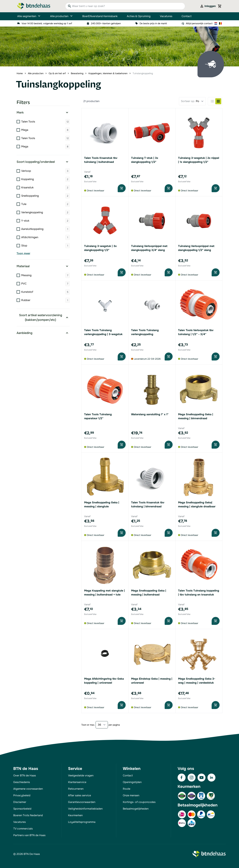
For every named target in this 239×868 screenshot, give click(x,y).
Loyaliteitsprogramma (82, 822)
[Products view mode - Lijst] (212, 101)
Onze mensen (131, 795)
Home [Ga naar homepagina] (20, 73)
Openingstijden (132, 782)
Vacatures (166, 16)
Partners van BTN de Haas (29, 835)
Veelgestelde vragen (81, 775)
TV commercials (23, 829)
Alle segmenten (29, 16)
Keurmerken (75, 815)
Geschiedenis (22, 782)
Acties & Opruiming (139, 16)
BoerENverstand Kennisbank (100, 16)
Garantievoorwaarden (82, 802)
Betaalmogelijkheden (136, 809)
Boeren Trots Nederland (28, 815)
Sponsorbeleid (22, 809)
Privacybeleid (22, 795)
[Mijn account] (208, 6)
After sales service (80, 795)
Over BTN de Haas (25, 775)
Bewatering (77, 73)
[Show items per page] (102, 725)
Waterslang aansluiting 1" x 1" (150, 414)
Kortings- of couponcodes (139, 802)
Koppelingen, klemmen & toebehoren (108, 73)
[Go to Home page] (34, 6)
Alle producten (62, 16)
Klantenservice (77, 782)
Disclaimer (20, 802)
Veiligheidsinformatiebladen (85, 809)
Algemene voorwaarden (28, 789)
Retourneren (76, 789)
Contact (187, 16)
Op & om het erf (57, 73)
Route (127, 789)
